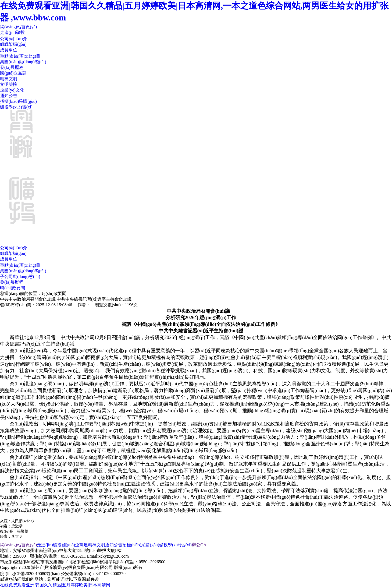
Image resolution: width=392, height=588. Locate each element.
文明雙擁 (9, 84)
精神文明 (9, 79)
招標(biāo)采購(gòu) (18, 101)
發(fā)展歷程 (12, 67)
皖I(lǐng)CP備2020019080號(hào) (30, 574)
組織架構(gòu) (13, 44)
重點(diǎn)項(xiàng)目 (20, 56)
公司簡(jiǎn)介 (14, 39)
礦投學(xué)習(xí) (16, 107)
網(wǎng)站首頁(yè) (18, 27)
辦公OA (199, 545)
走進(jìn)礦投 (12, 32)
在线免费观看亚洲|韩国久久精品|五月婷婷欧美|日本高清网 (55, 585)
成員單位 (9, 50)
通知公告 (9, 96)
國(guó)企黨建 (13, 73)
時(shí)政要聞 (13, 288)
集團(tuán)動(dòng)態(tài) (23, 62)
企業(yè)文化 (12, 90)
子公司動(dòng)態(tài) (20, 277)
